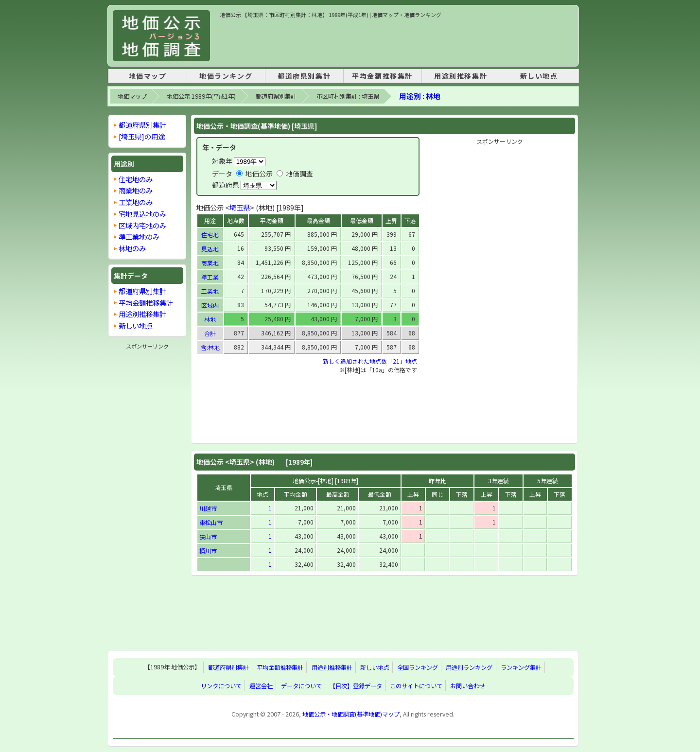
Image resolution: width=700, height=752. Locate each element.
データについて (301, 686)
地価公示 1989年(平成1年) (201, 96)
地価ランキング (226, 76)
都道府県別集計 (304, 76)
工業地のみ (136, 202)
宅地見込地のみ (142, 214)
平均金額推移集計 (382, 76)
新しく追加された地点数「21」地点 (370, 361)
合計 (210, 333)
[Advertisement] (397, 41)
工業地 (210, 291)
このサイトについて (416, 686)
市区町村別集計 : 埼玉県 (348, 96)
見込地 (210, 249)
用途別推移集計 (461, 76)
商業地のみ (136, 190)
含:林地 (210, 347)
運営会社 (261, 686)
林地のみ (132, 248)
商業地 (210, 263)
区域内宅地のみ (142, 225)
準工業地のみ (139, 236)
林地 (210, 319)
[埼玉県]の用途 (142, 136)
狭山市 (208, 536)
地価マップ (148, 76)
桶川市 (208, 551)
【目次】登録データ (356, 686)
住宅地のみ (136, 179)
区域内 (210, 305)
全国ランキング (418, 667)
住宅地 (210, 235)
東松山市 (211, 522)
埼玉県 (240, 207)
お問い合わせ (468, 686)
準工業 (210, 277)
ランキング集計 (521, 667)
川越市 (208, 508)
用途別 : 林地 (420, 96)
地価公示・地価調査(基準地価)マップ (351, 714)
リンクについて (221, 686)
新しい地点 (539, 76)
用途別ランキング (469, 667)
